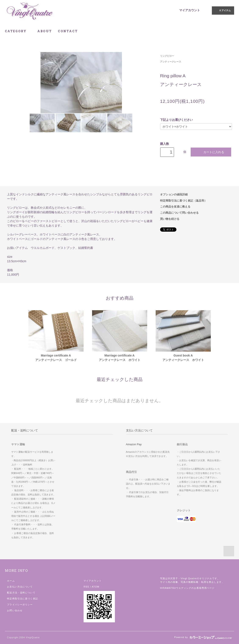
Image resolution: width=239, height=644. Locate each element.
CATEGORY (18, 31)
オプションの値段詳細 (174, 194)
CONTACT (68, 31)
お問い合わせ (15, 610)
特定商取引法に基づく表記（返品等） (184, 201)
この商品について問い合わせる (179, 213)
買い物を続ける (170, 219)
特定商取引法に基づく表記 (22, 599)
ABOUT (45, 31)
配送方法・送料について (21, 593)
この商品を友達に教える (175, 207)
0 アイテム (223, 10)
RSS (86, 587)
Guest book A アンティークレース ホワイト (183, 358)
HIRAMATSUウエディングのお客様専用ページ (187, 588)
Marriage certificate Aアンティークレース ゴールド (56, 358)
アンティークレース (171, 62)
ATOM (95, 587)
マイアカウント (190, 10)
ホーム (11, 581)
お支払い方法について (20, 587)
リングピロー (167, 56)
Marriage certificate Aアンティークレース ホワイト (120, 358)
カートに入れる (211, 152)
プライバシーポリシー (20, 605)
